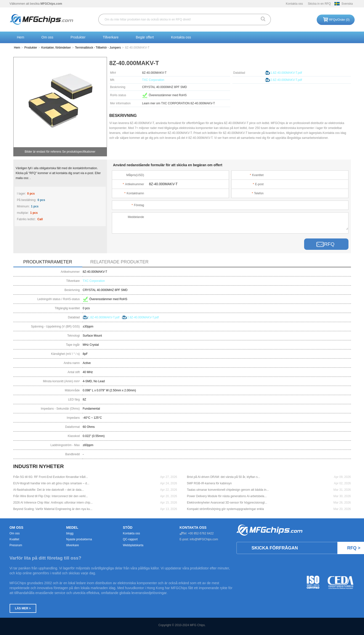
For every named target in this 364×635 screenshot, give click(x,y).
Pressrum (16, 545)
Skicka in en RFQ (319, 4)
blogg (70, 533)
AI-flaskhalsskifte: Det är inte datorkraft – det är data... (49, 490)
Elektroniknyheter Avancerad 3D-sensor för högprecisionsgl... (227, 503)
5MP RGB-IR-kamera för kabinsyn (209, 483)
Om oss (47, 37)
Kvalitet (14, 539)
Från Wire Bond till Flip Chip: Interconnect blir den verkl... (51, 496)
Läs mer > (23, 608)
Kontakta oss (294, 4)
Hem (21, 37)
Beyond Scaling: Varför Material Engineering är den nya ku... (53, 509)
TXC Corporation (153, 80)
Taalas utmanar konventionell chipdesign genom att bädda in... (228, 490)
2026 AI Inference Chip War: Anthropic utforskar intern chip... (53, 503)
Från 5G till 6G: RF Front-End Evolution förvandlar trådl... (51, 477)
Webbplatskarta (133, 545)
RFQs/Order (339, 20)
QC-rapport (130, 539)
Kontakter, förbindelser (56, 48)
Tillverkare (111, 37)
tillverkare (73, 545)
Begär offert (145, 37)
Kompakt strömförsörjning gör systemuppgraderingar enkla (225, 509)
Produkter (78, 37)
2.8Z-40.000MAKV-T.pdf (286, 80)
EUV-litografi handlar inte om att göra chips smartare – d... (51, 483)
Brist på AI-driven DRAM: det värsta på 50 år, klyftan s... (224, 477)
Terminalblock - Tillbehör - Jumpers (98, 48)
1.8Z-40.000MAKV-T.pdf (286, 73)
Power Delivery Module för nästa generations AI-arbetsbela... (227, 496)
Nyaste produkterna (79, 539)
